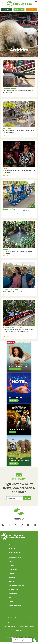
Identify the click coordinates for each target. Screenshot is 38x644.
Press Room (12, 573)
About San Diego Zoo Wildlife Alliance (12, 618)
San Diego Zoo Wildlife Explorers (17, 585)
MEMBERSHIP (19, 9)
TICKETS (31, 9)
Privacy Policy (6, 622)
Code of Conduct (19, 630)
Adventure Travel (13, 589)
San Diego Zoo (13, 549)
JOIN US (12, 432)
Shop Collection (15, 369)
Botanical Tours (9, 249)
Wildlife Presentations (11, 88)
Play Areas (7, 129)
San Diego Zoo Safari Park (15, 553)
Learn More (13, 463)
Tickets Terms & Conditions (10, 626)
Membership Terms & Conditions (27, 626)
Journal (11, 561)
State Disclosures (15, 622)
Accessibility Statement (29, 618)
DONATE (7, 9)
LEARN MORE (5, 95)
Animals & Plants (13, 569)
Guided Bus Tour (9, 209)
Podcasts (11, 565)
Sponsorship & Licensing (15, 606)
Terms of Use (25, 622)
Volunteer (12, 602)
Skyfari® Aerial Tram (10, 289)
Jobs (10, 598)
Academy (11, 581)
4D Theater (7, 169)
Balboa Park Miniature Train (13, 328)
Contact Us (33, 622)
